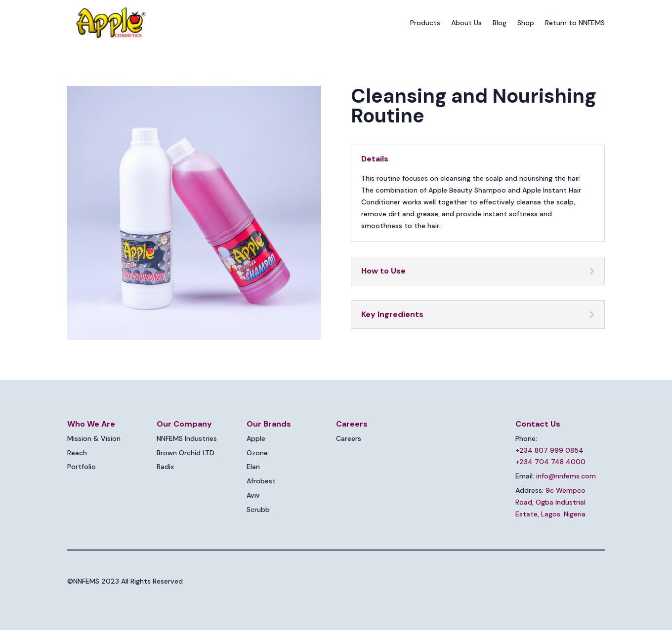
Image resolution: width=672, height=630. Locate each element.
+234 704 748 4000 (550, 462)
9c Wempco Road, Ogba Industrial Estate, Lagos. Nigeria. (551, 502)
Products (425, 23)
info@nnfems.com (566, 476)
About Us (466, 23)
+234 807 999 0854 (549, 450)
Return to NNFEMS (575, 23)
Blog (500, 23)
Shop (526, 23)
